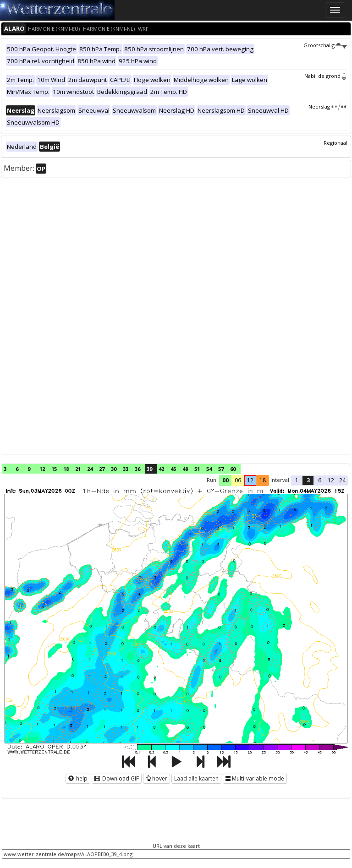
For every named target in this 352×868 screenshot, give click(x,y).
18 (66, 469)
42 (161, 469)
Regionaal (335, 143)
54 (209, 469)
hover (157, 778)
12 (42, 469)
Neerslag (328, 106)
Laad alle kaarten (196, 778)
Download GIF (117, 778)
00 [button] (225, 480)
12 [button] (250, 480)
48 (185, 469)
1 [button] (297, 480)
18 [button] (263, 480)
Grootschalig (325, 45)
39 (149, 469)
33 (126, 469)
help (78, 778)
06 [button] (238, 480)
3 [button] (308, 480)
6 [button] (320, 480)
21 (78, 469)
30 (114, 469)
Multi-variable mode (255, 778)
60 (233, 469)
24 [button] (342, 480)
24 (90, 469)
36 (137, 469)
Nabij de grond (326, 76)
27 (102, 469)
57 (221, 469)
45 (173, 469)
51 (197, 469)
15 (54, 469)
